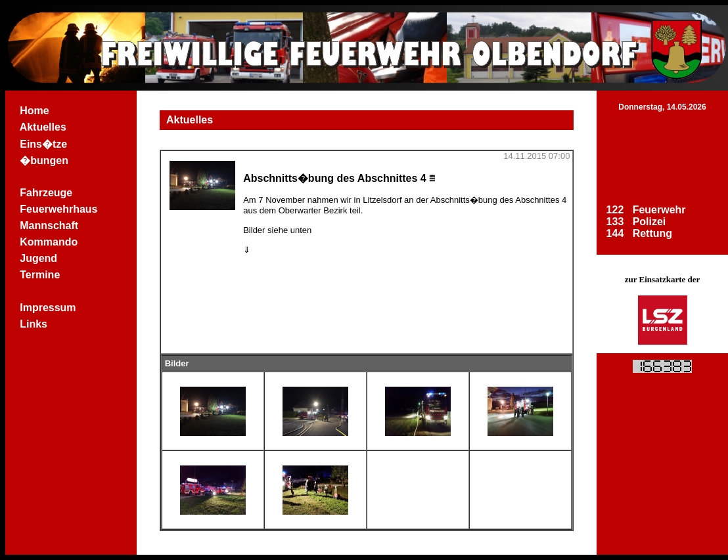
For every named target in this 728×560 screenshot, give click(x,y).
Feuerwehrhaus (59, 209)
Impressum (48, 308)
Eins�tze (43, 144)
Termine (40, 275)
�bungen (44, 161)
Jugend (38, 258)
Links (34, 324)
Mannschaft (49, 226)
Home (34, 111)
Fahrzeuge (46, 193)
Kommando (49, 242)
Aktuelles (43, 127)
